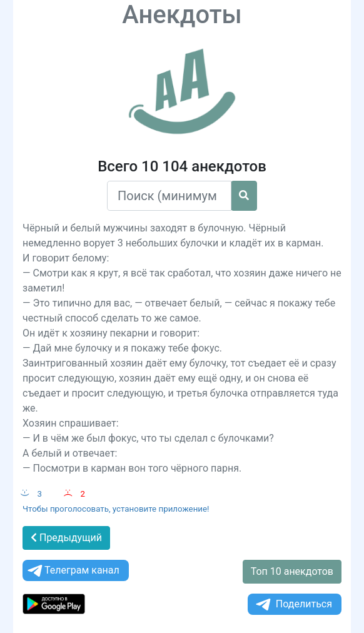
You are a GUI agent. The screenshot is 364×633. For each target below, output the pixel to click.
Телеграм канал (73, 571)
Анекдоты (182, 15)
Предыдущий (66, 538)
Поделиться (293, 605)
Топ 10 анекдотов (292, 571)
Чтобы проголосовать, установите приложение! (116, 509)
